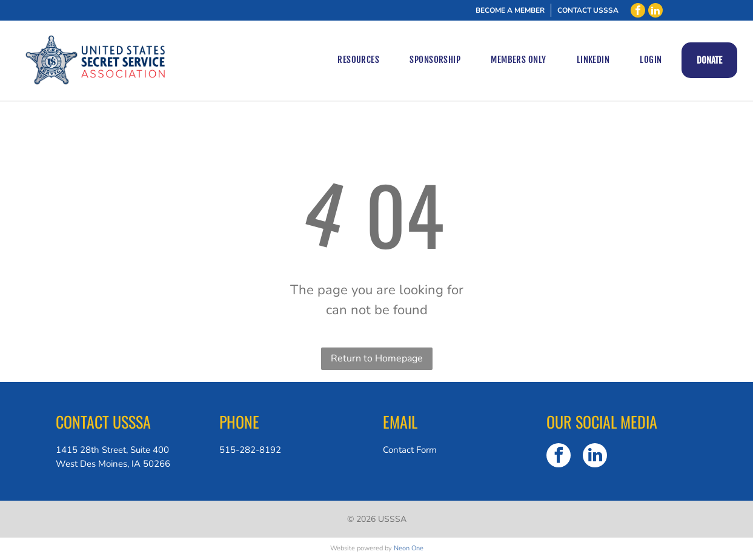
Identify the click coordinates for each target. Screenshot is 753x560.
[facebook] (638, 10)
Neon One (409, 548)
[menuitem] (358, 61)
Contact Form (410, 450)
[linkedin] (655, 10)
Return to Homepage (377, 358)
